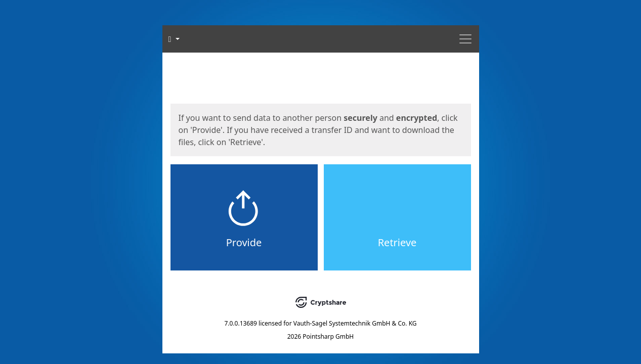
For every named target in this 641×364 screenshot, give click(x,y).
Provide (244, 242)
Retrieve (397, 242)
